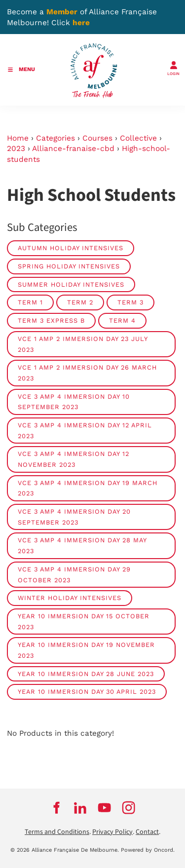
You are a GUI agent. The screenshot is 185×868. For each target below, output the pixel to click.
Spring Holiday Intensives (69, 266)
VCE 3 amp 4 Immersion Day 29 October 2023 (74, 575)
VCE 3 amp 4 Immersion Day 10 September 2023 (74, 402)
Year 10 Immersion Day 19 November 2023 (86, 650)
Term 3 (130, 302)
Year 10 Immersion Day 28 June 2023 (86, 674)
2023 (16, 149)
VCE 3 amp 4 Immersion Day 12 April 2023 (85, 431)
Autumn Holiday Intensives (71, 248)
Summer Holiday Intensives (71, 284)
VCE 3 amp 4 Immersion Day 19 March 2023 (88, 488)
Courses (97, 138)
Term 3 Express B (51, 321)
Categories (55, 138)
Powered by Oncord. (148, 850)
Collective (138, 138)
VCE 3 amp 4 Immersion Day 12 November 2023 (74, 459)
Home (18, 138)
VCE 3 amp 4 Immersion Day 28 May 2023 (82, 546)
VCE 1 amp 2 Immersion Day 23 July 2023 (83, 344)
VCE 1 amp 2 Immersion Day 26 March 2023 (87, 373)
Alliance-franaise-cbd (73, 149)
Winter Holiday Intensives (70, 598)
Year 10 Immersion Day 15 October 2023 (84, 622)
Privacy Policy (112, 832)
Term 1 (30, 302)
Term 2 (80, 302)
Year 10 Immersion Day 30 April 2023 (87, 692)
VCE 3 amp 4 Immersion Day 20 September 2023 (74, 517)
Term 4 (122, 321)
